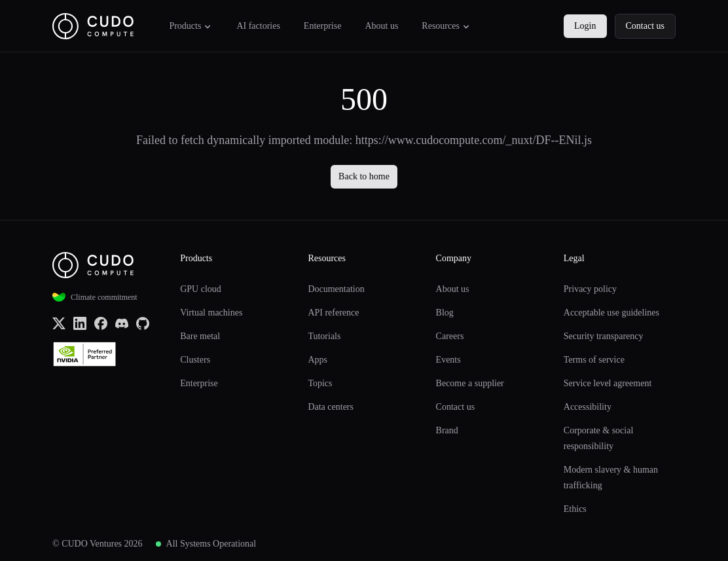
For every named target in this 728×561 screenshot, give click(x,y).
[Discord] (122, 322)
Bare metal (200, 336)
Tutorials (324, 336)
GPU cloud (201, 289)
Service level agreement (608, 383)
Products (191, 27)
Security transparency (604, 336)
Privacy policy (590, 289)
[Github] (143, 322)
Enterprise (323, 26)
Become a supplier (470, 383)
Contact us (646, 26)
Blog (445, 313)
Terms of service (594, 360)
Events (448, 360)
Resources (446, 27)
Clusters (195, 360)
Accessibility (588, 407)
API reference (333, 313)
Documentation (336, 289)
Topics (320, 383)
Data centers (331, 407)
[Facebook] (101, 322)
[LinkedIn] (80, 322)
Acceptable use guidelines (611, 313)
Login (585, 26)
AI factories (258, 26)
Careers (450, 336)
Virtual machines (211, 313)
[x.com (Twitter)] (59, 322)
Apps (318, 360)
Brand (447, 430)
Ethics (575, 509)
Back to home (364, 176)
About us (381, 26)
